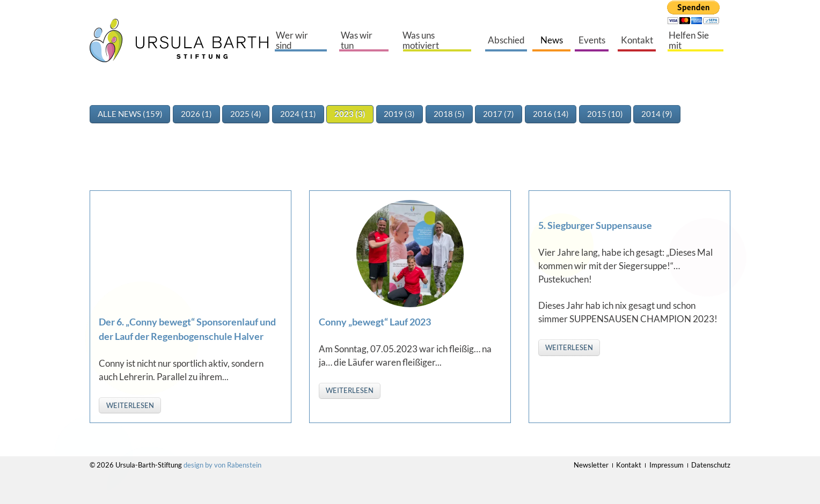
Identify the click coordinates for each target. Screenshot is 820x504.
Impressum (667, 465)
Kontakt (637, 40)
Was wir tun (357, 40)
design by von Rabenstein (222, 465)
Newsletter (591, 465)
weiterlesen (130, 405)
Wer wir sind (292, 40)
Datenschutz (711, 465)
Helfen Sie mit (689, 40)
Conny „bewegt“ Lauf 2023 (375, 322)
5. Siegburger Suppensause (595, 225)
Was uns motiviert (421, 40)
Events (592, 40)
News (552, 40)
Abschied (506, 40)
